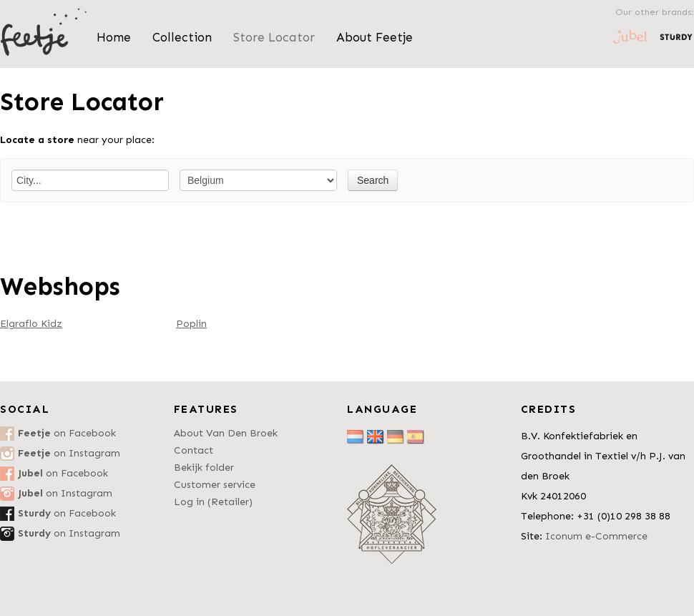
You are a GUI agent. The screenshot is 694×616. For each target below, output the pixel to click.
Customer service (215, 485)
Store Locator (274, 37)
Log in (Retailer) (213, 502)
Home (114, 37)
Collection (182, 37)
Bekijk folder (204, 468)
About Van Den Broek (226, 433)
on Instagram (69, 453)
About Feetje (375, 37)
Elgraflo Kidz (31, 324)
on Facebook (67, 433)
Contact (194, 450)
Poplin (191, 324)
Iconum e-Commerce (596, 536)
